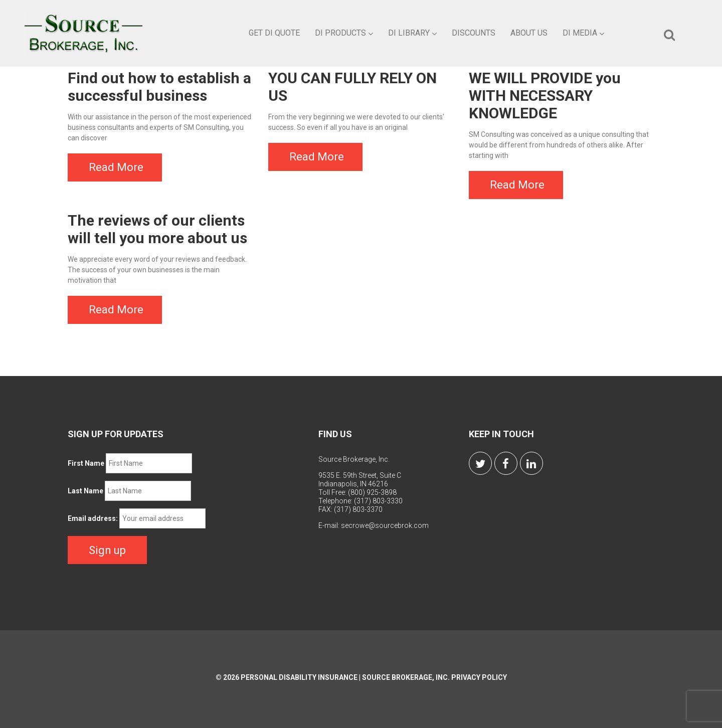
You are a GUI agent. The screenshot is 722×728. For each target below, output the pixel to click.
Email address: (93, 518)
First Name (86, 463)
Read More (116, 167)
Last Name (85, 491)
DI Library (412, 33)
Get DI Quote (274, 33)
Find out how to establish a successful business (159, 87)
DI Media (583, 33)
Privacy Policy (479, 677)
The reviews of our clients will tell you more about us (157, 229)
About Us (529, 33)
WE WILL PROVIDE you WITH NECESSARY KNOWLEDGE (545, 96)
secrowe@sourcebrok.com (385, 525)
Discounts (474, 33)
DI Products (344, 33)
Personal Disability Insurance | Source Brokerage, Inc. (345, 677)
